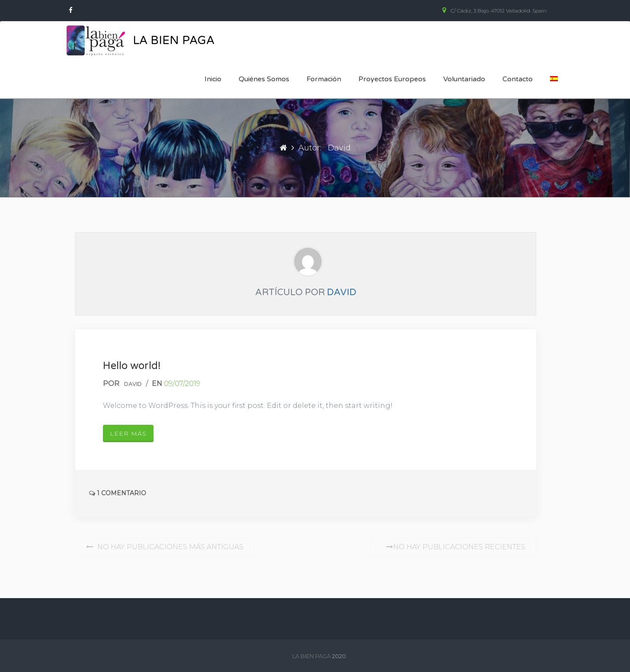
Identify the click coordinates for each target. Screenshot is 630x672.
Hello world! (132, 366)
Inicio (213, 79)
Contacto (518, 79)
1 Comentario (118, 493)
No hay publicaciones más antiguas (165, 547)
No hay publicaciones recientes (454, 547)
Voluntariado (464, 79)
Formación (324, 79)
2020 (339, 656)
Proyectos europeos (392, 79)
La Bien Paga (174, 40)
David (342, 292)
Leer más (128, 433)
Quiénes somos (264, 79)
